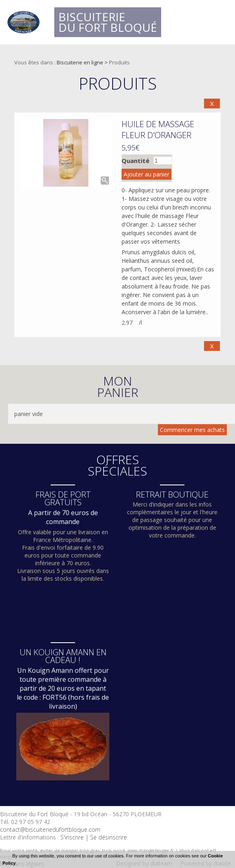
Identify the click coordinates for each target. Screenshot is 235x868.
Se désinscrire (109, 837)
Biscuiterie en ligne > (83, 62)
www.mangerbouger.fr (151, 850)
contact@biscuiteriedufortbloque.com (50, 829)
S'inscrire (72, 837)
